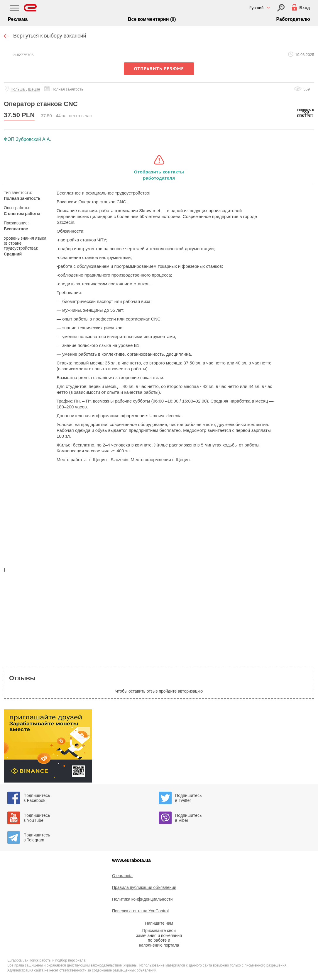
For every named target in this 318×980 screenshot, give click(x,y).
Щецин (34, 89)
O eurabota (122, 876)
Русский (257, 8)
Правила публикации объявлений (144, 887)
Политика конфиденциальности (142, 899)
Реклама (18, 19)
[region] (159, 518)
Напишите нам (159, 923)
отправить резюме (159, 69)
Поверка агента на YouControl (140, 911)
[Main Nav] (14, 9)
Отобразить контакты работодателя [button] (159, 175)
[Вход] (281, 8)
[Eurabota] (30, 8)
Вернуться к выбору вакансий (50, 36)
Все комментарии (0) (152, 19)
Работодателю (293, 19)
